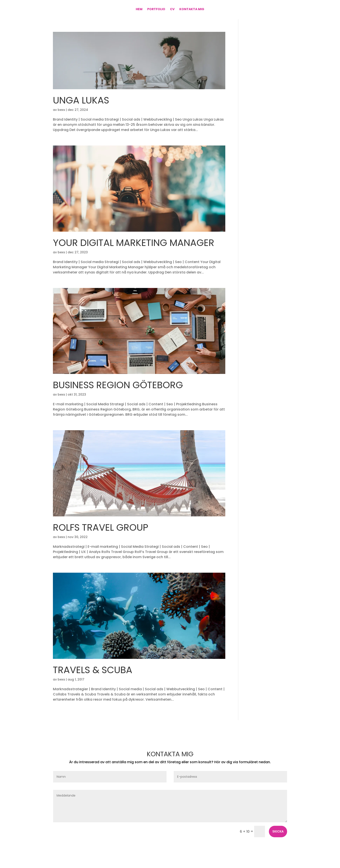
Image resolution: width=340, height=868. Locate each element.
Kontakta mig (192, 9)
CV (172, 9)
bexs (61, 110)
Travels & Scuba (93, 670)
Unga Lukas (81, 100)
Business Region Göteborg (118, 385)
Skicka (278, 831)
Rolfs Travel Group (101, 527)
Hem (139, 9)
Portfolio (156, 9)
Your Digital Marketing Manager (134, 243)
